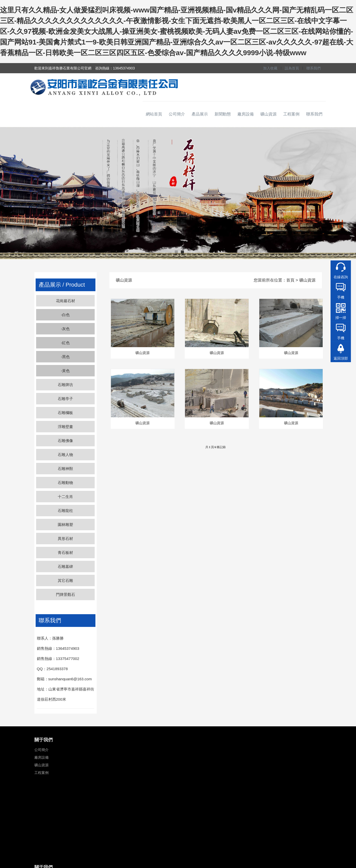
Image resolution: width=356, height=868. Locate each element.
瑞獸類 (140, 796)
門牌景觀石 (66, 594)
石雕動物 (65, 483)
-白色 (66, 315)
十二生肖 (65, 497)
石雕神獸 (65, 469)
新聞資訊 (91, 750)
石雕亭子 (65, 399)
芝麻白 (190, 750)
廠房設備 (246, 114)
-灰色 (66, 329)
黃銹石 (190, 780)
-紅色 (66, 343)
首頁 (290, 280)
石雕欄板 (65, 413)
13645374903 (257, 750)
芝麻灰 (190, 757)
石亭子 (140, 757)
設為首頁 (292, 68)
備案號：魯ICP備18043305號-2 (234, 828)
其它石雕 (65, 580)
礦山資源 (268, 114)
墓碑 (138, 788)
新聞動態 (223, 114)
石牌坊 (140, 750)
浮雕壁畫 (65, 427)
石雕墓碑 (65, 567)
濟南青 (190, 796)
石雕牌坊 (65, 385)
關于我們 (44, 740)
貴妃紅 (190, 811)
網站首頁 (154, 114)
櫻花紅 (190, 803)
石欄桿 (140, 765)
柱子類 (140, 780)
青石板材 (65, 553)
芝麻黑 (190, 765)
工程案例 (291, 114)
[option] (178, 193)
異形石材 (65, 539)
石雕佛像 (65, 441)
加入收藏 (270, 68)
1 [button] (176, 252)
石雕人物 (65, 455)
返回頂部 (341, 358)
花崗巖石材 (66, 301)
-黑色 (66, 357)
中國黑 (190, 788)
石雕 (139, 740)
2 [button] (182, 252)
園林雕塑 (65, 525)
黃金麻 (190, 773)
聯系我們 (314, 68)
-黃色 (66, 371)
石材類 (191, 740)
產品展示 (200, 114)
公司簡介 (177, 114)
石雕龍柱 (65, 511)
